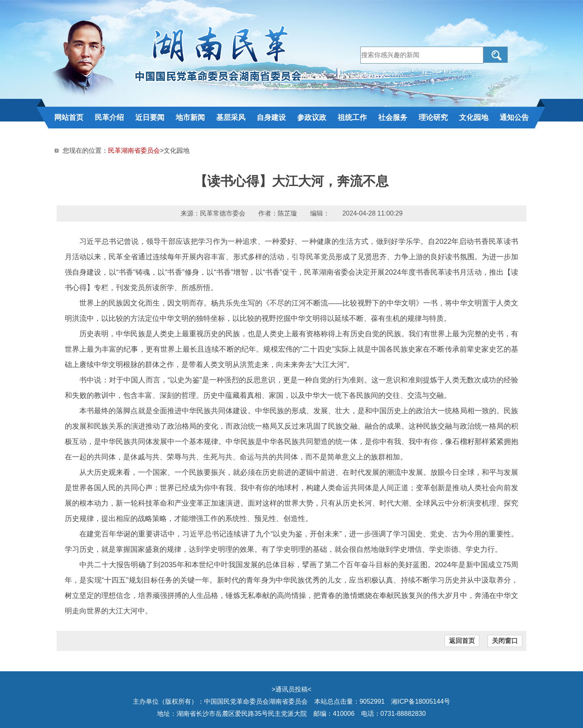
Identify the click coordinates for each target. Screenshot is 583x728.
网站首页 (69, 117)
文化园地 (474, 117)
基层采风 (231, 117)
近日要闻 (150, 117)
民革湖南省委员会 (134, 151)
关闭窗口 (505, 641)
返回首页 (462, 641)
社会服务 (393, 117)
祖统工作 (352, 117)
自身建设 (271, 117)
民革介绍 (109, 117)
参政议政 (312, 117)
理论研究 (433, 117)
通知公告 (514, 117)
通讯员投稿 (291, 689)
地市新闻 (190, 117)
